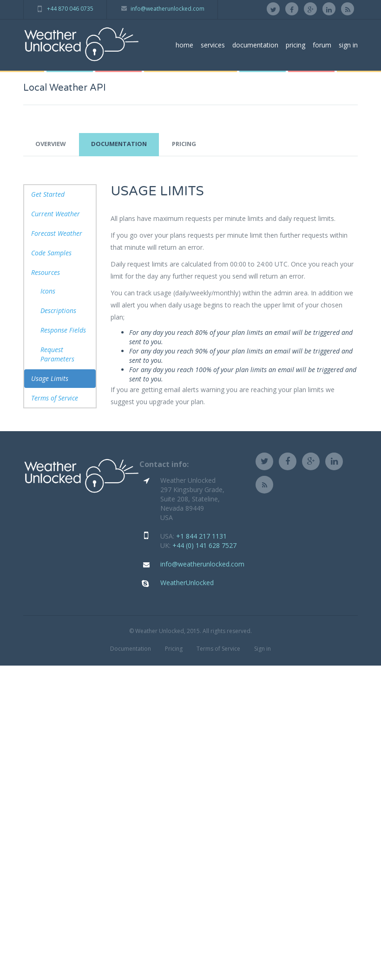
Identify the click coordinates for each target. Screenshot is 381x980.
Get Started (48, 194)
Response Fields (63, 330)
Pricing (174, 649)
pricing (296, 45)
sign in (348, 45)
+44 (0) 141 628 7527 (204, 545)
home (184, 45)
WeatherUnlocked (187, 583)
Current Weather (56, 214)
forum (322, 45)
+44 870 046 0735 (70, 9)
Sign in (263, 649)
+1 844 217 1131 (201, 536)
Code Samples (51, 253)
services (213, 45)
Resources (46, 272)
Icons (48, 291)
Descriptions (58, 310)
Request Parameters (57, 354)
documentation (255, 45)
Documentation (131, 649)
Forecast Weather (57, 233)
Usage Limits (50, 378)
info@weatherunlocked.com (168, 9)
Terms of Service (55, 398)
